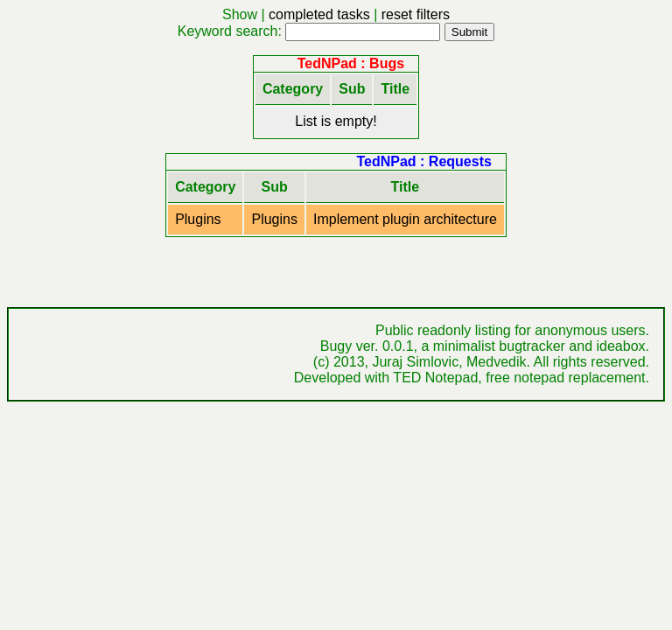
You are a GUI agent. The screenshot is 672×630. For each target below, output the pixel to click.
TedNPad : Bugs (351, 63)
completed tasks (319, 14)
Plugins (198, 219)
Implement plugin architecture (405, 219)
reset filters (416, 14)
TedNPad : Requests (423, 161)
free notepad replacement (565, 378)
